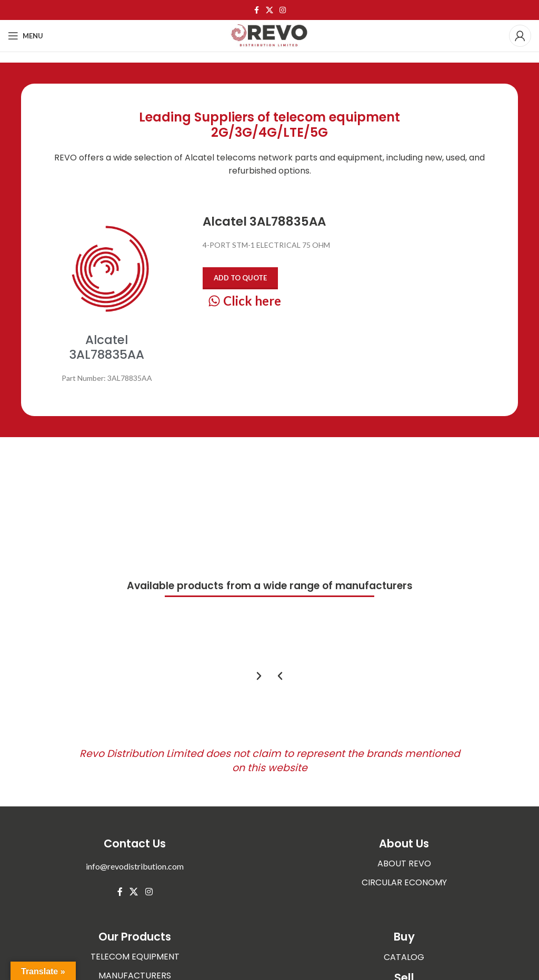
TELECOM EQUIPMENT (135, 957)
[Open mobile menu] (26, 36)
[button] (280, 676)
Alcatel (199, 158)
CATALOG (404, 957)
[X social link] (269, 10)
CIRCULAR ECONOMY (404, 882)
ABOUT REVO (404, 863)
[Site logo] (269, 35)
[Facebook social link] (256, 10)
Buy (404, 937)
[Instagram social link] (283, 10)
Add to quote (240, 278)
